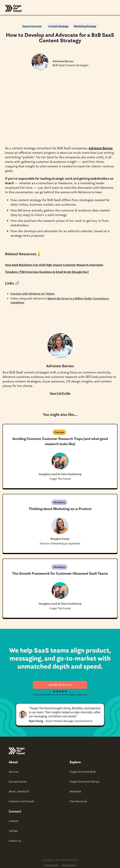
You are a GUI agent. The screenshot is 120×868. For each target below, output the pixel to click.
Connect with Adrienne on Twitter (33, 294)
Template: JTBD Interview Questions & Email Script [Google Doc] (47, 272)
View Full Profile (60, 393)
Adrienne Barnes (101, 148)
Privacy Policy (52, 865)
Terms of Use (69, 865)
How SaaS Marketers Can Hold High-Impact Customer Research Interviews (54, 265)
